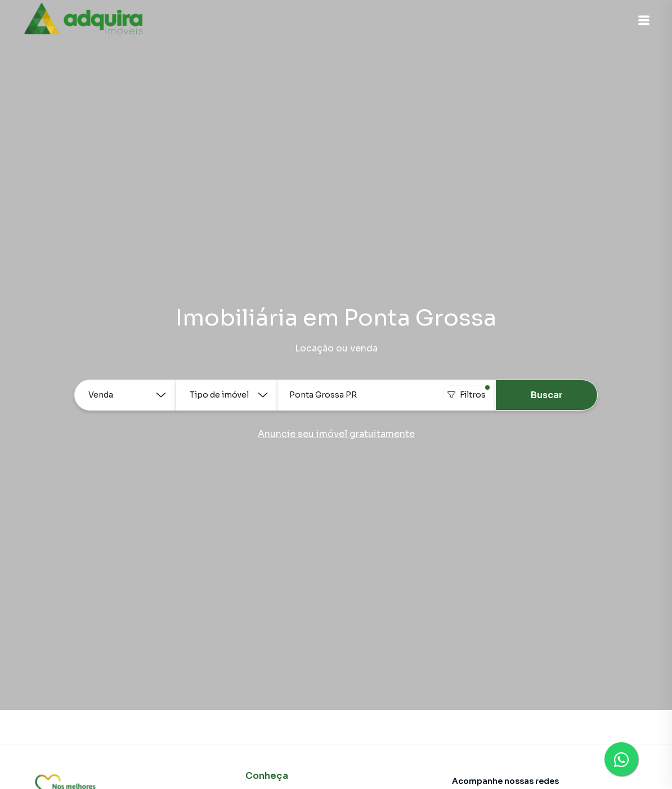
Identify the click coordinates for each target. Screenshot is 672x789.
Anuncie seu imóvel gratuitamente (336, 434)
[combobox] (387, 395)
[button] (644, 20)
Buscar (547, 395)
